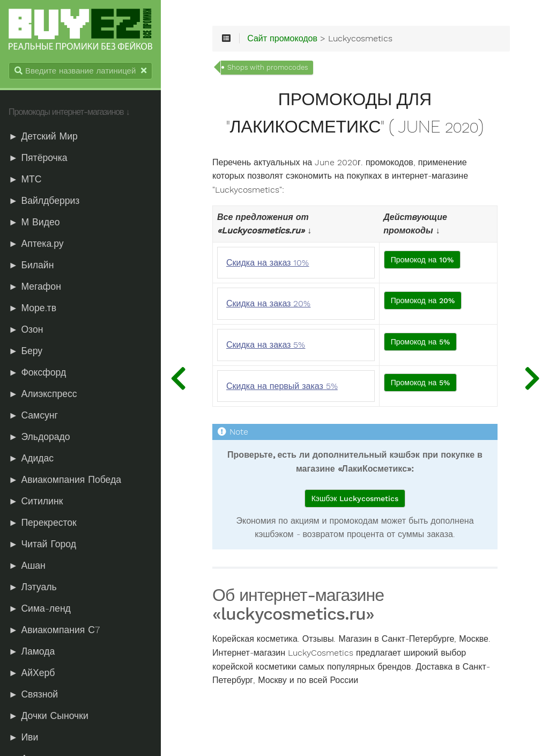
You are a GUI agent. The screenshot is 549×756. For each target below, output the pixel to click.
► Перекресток (43, 523)
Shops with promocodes (268, 67)
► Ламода (32, 651)
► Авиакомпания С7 (54, 630)
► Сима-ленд (40, 608)
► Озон (26, 329)
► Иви (23, 737)
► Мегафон (35, 287)
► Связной (33, 694)
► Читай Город (42, 544)
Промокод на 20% (423, 300)
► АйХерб (32, 673)
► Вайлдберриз (44, 201)
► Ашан (27, 566)
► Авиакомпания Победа (65, 480)
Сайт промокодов (282, 39)
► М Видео (34, 222)
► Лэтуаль (33, 587)
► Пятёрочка (38, 158)
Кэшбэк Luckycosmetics (355, 498)
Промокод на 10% (422, 260)
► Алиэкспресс (43, 394)
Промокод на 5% (421, 342)
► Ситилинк (36, 501)
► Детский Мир (43, 136)
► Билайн (31, 265)
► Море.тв (32, 308)
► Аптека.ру (36, 244)
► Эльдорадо (39, 437)
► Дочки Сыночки (49, 716)
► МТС (25, 179)
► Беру (25, 351)
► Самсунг (33, 415)
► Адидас (31, 458)
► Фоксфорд (37, 372)
